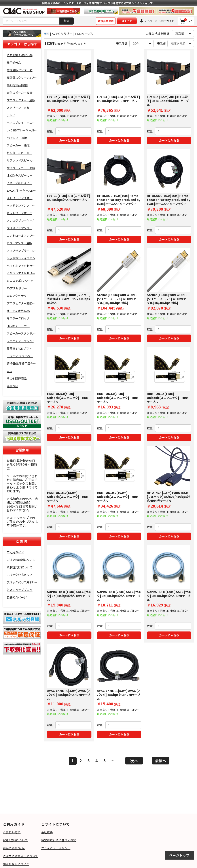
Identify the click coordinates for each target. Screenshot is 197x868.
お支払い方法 (12, 832)
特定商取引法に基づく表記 (59, 840)
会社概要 (47, 832)
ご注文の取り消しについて (21, 856)
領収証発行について (16, 864)
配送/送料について (15, 840)
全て (47, 34)
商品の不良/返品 (14, 848)
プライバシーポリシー (56, 848)
